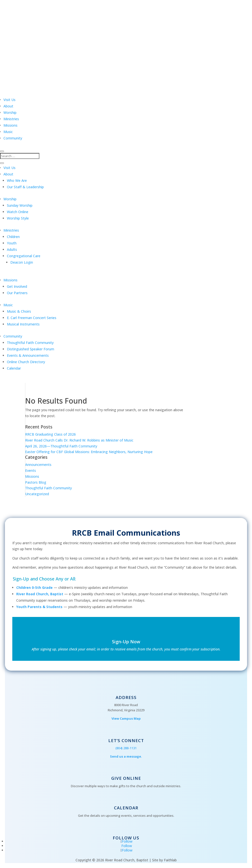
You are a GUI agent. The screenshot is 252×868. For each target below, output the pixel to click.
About (8, 106)
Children (13, 237)
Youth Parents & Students (39, 607)
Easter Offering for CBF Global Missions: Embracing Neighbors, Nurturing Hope (89, 452)
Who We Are (17, 180)
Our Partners (17, 293)
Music (8, 132)
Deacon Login (22, 262)
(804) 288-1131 (126, 748)
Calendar (14, 368)
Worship (10, 112)
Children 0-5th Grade (34, 587)
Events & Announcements (28, 355)
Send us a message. (126, 756)
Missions (10, 125)
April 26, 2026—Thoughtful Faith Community (61, 446)
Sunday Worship (20, 205)
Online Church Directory (26, 362)
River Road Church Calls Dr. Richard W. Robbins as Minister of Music (79, 440)
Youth (12, 243)
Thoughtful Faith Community (30, 343)
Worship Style (18, 218)
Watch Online (18, 212)
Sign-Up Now (126, 642)
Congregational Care (24, 256)
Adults (12, 249)
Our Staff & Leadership (25, 187)
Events (31, 470)
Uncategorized (37, 494)
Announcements (38, 465)
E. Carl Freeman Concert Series (32, 318)
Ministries (11, 119)
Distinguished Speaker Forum (31, 349)
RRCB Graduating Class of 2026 (50, 434)
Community (13, 138)
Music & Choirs (19, 311)
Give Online (126, 778)
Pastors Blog (36, 482)
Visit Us (9, 100)
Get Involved (17, 286)
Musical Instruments (23, 324)
